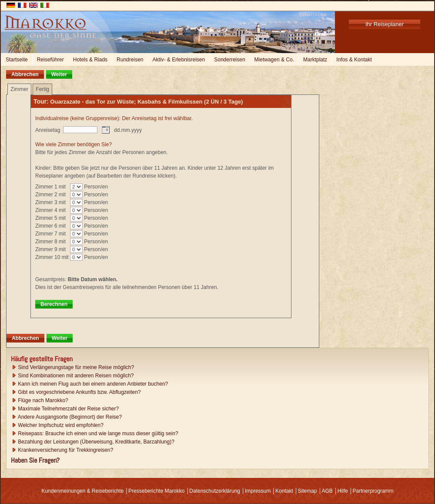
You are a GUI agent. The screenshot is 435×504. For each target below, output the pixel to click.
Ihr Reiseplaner (385, 24)
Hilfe (343, 491)
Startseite (17, 60)
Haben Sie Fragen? (35, 460)
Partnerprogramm (373, 491)
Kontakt (284, 491)
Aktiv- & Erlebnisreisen (179, 60)
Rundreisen (130, 60)
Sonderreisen (229, 60)
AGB (327, 491)
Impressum (258, 491)
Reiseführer (50, 60)
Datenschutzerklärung (215, 491)
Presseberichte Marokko (156, 491)
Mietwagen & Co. (274, 60)
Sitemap (308, 491)
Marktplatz (315, 60)
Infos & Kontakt (354, 60)
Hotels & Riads (90, 60)
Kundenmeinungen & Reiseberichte (82, 491)
